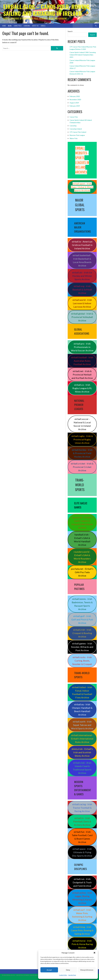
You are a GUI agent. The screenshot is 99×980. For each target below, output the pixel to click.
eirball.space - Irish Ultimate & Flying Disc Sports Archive (82, 852)
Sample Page (72, 975)
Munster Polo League (77, 135)
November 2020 (75, 100)
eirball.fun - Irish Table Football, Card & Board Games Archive (82, 837)
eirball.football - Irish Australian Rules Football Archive (82, 361)
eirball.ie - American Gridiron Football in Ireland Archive (82, 245)
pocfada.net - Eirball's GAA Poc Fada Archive (82, 572)
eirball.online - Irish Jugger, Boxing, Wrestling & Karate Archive (82, 898)
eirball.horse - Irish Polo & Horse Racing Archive (82, 944)
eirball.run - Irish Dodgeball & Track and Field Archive (82, 882)
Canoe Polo (18, 26)
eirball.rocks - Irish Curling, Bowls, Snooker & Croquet (82, 661)
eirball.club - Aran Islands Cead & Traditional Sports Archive (82, 768)
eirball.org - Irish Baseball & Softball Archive (82, 289)
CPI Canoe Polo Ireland (78, 132)
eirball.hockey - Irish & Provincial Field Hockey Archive (82, 453)
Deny (68, 970)
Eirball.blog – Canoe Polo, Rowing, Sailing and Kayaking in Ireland (47, 10)
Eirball (43, 26)
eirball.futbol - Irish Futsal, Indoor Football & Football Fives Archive (82, 692)
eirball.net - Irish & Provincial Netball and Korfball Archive (82, 375)
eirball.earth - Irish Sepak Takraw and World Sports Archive (82, 725)
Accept (49, 970)
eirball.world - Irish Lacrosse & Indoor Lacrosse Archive (82, 303)
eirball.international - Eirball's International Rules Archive (82, 739)
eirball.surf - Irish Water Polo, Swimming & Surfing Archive (82, 915)
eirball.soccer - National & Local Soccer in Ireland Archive (82, 424)
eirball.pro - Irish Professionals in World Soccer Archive (82, 347)
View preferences (87, 970)
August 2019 (74, 103)
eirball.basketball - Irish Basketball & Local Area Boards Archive (82, 260)
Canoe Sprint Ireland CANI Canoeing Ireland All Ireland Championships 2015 (83, 55)
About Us (35, 26)
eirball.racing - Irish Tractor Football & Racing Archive (82, 808)
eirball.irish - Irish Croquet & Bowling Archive (82, 633)
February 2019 (75, 106)
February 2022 (75, 96)
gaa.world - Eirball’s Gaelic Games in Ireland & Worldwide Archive (82, 523)
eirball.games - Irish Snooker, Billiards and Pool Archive (82, 647)
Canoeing (27, 26)
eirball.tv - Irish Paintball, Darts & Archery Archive (82, 821)
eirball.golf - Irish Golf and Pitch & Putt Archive (82, 619)
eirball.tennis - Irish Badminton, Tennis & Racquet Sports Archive (82, 604)
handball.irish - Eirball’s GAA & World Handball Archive (82, 540)
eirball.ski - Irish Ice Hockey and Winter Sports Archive (82, 276)
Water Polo (74, 138)
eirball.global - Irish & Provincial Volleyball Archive (82, 317)
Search (70, 31)
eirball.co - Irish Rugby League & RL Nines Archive (82, 388)
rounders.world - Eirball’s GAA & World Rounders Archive (82, 557)
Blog (10, 26)
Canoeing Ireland (76, 129)
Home (4, 26)
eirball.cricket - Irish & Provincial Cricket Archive (82, 467)
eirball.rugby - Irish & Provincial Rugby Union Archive (82, 439)
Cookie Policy (63, 975)
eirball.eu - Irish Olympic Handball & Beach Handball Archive (82, 709)
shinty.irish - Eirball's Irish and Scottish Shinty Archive (82, 752)
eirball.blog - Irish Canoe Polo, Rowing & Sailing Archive (82, 930)
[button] (94, 953)
